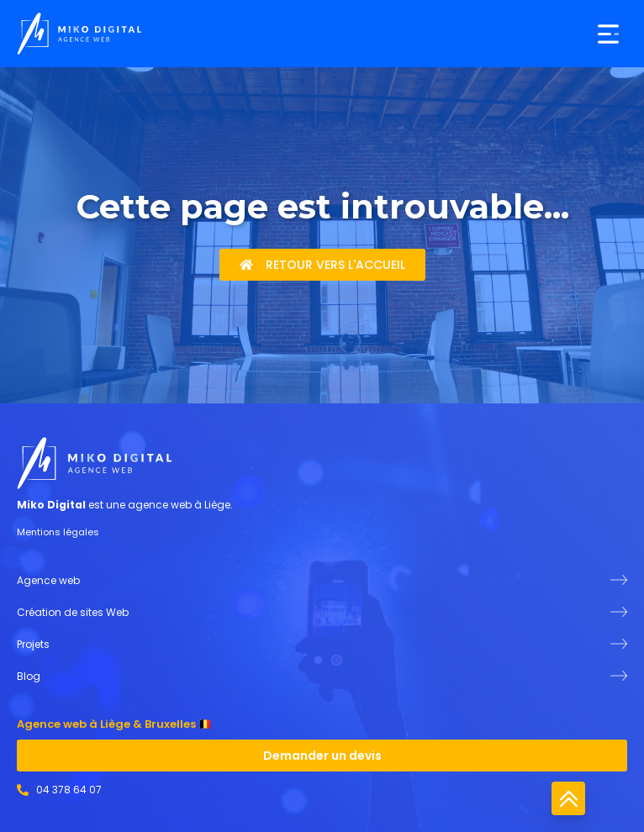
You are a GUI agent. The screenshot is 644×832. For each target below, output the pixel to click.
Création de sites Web (73, 612)
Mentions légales (58, 532)
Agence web (48, 580)
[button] (608, 34)
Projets (33, 644)
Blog (29, 676)
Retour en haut (568, 798)
